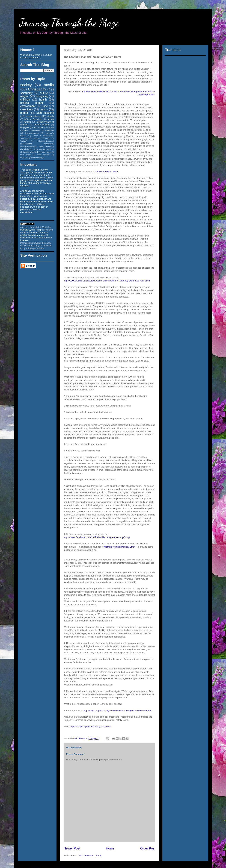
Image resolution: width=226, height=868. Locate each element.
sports (51, 119)
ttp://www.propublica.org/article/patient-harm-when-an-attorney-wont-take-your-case (107, 281)
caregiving (42, 96)
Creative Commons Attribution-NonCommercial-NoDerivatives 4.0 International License (36, 236)
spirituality (26, 93)
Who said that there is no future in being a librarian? (36, 56)
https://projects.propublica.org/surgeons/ (90, 726)
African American (33, 119)
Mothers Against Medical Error (119, 547)
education (49, 130)
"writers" (48, 138)
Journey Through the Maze (69, 23)
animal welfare (42, 125)
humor (24, 113)
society (26, 85)
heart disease (43, 155)
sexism (51, 127)
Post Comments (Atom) (90, 856)
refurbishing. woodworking (31, 158)
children (25, 100)
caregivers (27, 109)
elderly (50, 116)
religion (25, 96)
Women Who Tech (31, 152)
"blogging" (37, 138)
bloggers (25, 127)
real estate (38, 127)
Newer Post (72, 848)
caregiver (37, 130)
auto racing (46, 152)
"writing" (24, 141)
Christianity (37, 89)
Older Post (148, 848)
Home (110, 848)
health (43, 100)
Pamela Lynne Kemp (31, 230)
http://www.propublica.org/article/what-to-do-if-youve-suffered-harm (117, 710)
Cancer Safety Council (106, 172)
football (28, 122)
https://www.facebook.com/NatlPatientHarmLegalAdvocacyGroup (97, 537)
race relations (45, 113)
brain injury (26, 155)
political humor (32, 103)
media (49, 85)
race (45, 106)
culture (44, 93)
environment (28, 106)
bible (26, 130)
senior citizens (34, 116)
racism (44, 109)
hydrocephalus (32, 133)
